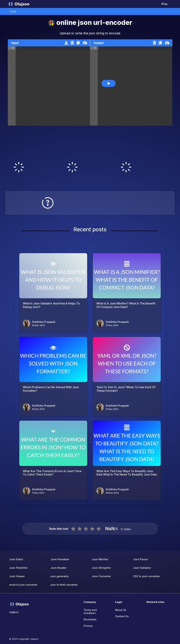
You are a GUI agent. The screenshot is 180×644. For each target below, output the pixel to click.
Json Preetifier (18, 568)
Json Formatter (60, 559)
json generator (60, 576)
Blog (164, 4)
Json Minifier (100, 559)
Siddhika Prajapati (44, 322)
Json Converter (101, 576)
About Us (121, 610)
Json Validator (142, 568)
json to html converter (64, 585)
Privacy (88, 626)
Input (15, 43)
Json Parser (140, 559)
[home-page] (19, 4)
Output (99, 43)
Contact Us (122, 616)
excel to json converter (23, 585)
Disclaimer (90, 619)
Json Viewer (17, 576)
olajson (34, 639)
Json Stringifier (101, 568)
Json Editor (16, 559)
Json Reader (58, 568)
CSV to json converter (146, 576)
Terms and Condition (90, 611)
